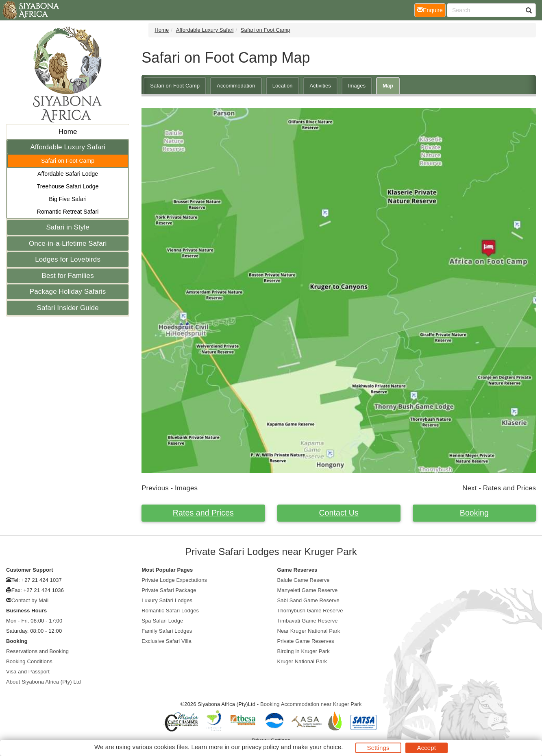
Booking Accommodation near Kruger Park (311, 704)
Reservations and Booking (37, 651)
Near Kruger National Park (309, 631)
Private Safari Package (169, 590)
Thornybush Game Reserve (310, 611)
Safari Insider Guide (68, 308)
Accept (427, 748)
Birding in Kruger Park (304, 651)
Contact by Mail (30, 600)
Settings (378, 748)
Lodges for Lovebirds (68, 259)
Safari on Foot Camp (68, 161)
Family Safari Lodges (167, 631)
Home (68, 132)
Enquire (431, 10)
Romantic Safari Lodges (170, 611)
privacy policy (260, 747)
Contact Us (338, 513)
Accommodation (236, 86)
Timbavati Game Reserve (308, 621)
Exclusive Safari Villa (167, 641)
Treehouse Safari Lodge (68, 186)
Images (357, 86)
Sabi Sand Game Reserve (308, 600)
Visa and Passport (28, 672)
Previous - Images (170, 488)
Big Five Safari (68, 199)
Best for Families (67, 276)
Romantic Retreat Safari (68, 212)
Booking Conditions (29, 661)
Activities (320, 86)
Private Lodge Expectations (174, 580)
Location (283, 86)
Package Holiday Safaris (68, 292)
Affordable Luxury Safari (67, 147)
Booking (474, 513)
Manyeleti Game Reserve (308, 590)
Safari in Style (67, 227)
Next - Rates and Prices (499, 488)
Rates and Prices (203, 513)
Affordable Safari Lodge (68, 174)
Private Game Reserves (306, 641)
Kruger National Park (302, 661)
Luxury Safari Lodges (167, 600)
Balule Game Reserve (304, 580)
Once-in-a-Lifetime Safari (68, 244)
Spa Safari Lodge (162, 621)
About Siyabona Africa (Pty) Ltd (44, 682)
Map (388, 86)
